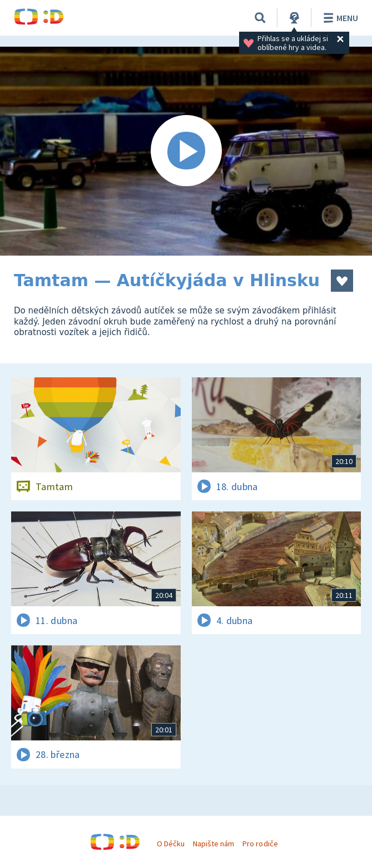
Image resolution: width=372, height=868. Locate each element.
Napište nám (214, 844)
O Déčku (171, 844)
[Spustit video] (186, 151)
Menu (339, 18)
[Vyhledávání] (260, 18)
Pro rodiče (260, 844)
